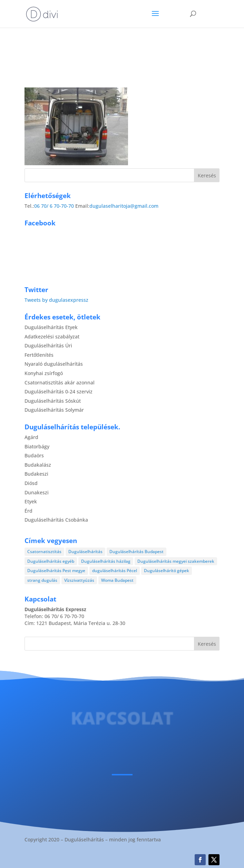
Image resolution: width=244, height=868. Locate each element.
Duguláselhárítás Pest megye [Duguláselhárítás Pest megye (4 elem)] (56, 571)
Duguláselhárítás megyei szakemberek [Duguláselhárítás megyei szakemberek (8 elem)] (176, 561)
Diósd (31, 483)
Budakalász (38, 465)
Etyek (31, 501)
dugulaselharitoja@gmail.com (124, 206)
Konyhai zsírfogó (44, 373)
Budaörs (34, 455)
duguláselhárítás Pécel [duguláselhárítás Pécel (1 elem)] (115, 571)
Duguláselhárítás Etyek (51, 327)
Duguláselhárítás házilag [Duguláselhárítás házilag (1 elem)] (106, 561)
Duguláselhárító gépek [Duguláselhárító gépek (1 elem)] (167, 571)
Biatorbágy (37, 446)
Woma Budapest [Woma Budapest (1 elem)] (117, 580)
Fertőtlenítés (39, 355)
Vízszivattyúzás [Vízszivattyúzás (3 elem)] (79, 580)
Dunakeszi (37, 492)
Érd (28, 511)
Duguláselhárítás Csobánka (56, 520)
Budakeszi (36, 474)
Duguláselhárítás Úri (48, 346)
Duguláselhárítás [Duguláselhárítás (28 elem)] (85, 552)
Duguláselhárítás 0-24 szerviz (58, 391)
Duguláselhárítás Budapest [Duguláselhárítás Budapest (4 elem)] (136, 552)
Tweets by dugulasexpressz (56, 300)
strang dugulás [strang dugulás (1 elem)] (42, 580)
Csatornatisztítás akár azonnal (60, 382)
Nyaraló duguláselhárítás (54, 364)
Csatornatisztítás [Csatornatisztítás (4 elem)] (44, 552)
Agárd (31, 437)
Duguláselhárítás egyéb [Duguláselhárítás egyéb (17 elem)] (51, 561)
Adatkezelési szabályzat (52, 337)
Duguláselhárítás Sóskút (53, 401)
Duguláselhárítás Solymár (54, 410)
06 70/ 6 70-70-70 (54, 206)
